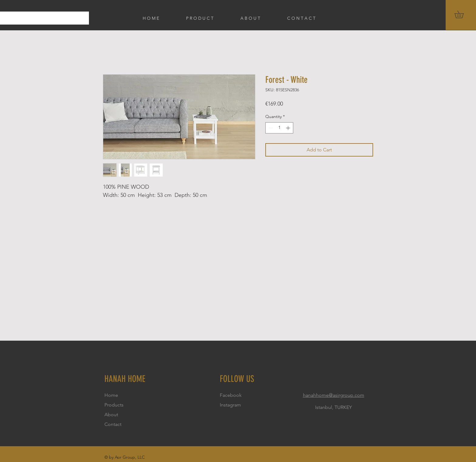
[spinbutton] (279, 128)
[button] (463, 14)
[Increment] (289, 128)
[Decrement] (270, 128)
